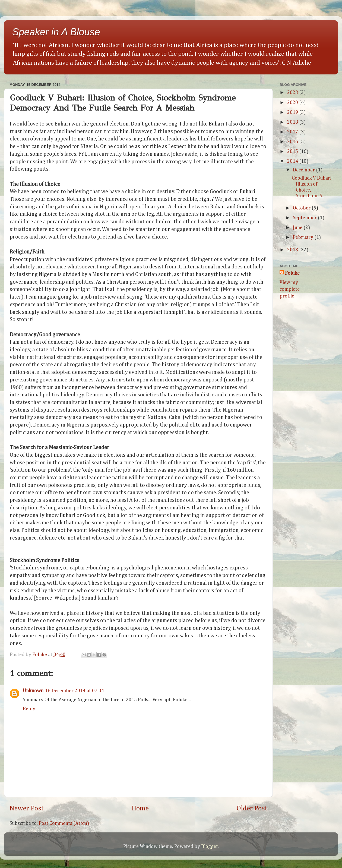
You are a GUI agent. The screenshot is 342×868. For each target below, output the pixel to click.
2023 (293, 93)
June (298, 228)
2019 (293, 112)
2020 (293, 103)
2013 (293, 250)
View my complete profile (290, 289)
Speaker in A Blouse (56, 32)
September (305, 218)
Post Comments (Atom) (64, 823)
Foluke (292, 273)
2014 (293, 161)
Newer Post (27, 809)
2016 (293, 142)
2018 (293, 122)
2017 (293, 132)
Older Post (252, 809)
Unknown (33, 691)
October (302, 208)
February (304, 237)
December (304, 170)
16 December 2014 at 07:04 (75, 691)
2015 (293, 152)
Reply (29, 709)
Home (140, 809)
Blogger (210, 847)
